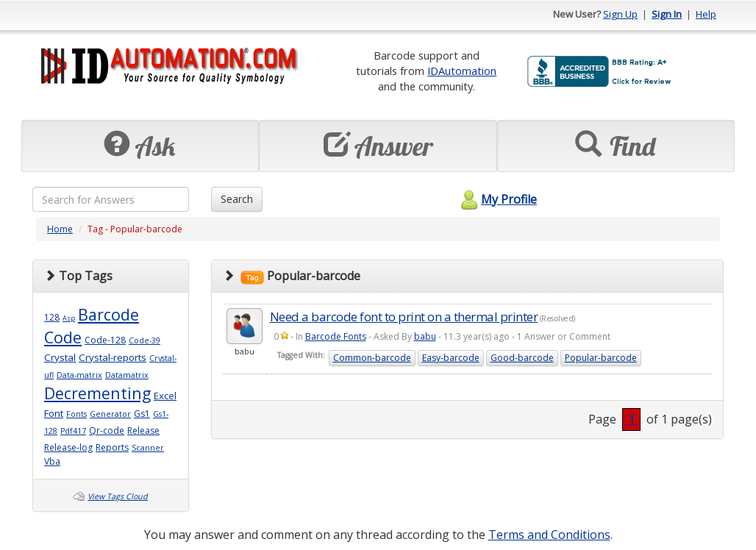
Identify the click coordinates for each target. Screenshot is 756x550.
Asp (69, 318)
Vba (52, 461)
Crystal (60, 357)
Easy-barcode (451, 358)
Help (706, 14)
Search (237, 199)
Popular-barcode (601, 358)
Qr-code (107, 431)
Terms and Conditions (549, 535)
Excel (165, 396)
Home (60, 229)
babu (425, 336)
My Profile (497, 199)
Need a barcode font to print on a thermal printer (404, 317)
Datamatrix (127, 375)
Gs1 (142, 414)
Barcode (108, 314)
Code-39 (145, 340)
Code (63, 337)
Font (54, 413)
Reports (112, 447)
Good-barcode (522, 358)
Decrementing (97, 393)
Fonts (76, 414)
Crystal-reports (113, 357)
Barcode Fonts (336, 336)
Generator (110, 414)
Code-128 (105, 340)
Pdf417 (73, 431)
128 (52, 317)
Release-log (68, 447)
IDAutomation (462, 71)
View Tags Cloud (118, 496)
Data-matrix (79, 375)
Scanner (148, 448)
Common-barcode (372, 358)
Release (143, 431)
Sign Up (620, 14)
